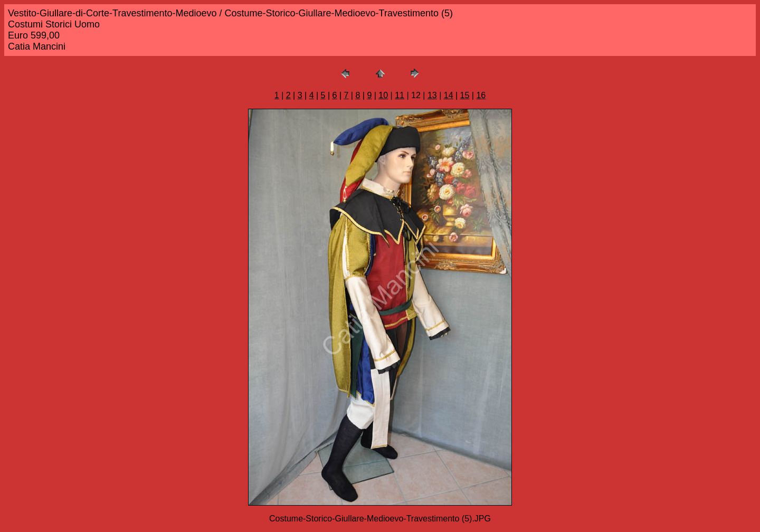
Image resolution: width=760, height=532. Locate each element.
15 (465, 95)
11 (400, 95)
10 (383, 95)
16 (481, 95)
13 (432, 95)
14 (449, 95)
